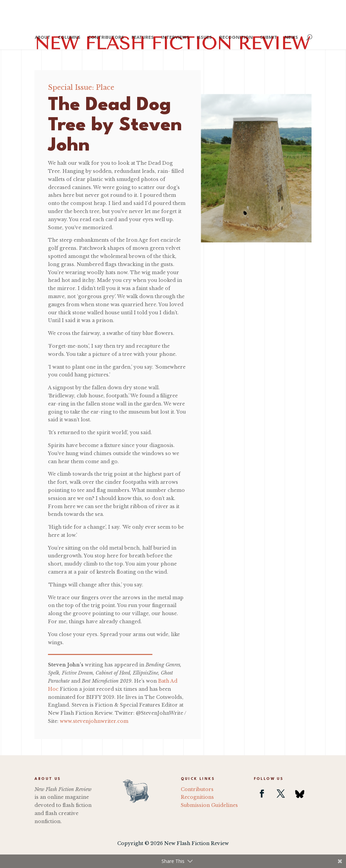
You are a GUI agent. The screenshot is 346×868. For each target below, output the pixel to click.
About (43, 38)
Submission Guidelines (209, 805)
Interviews (175, 38)
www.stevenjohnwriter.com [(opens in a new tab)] (94, 721)
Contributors (106, 38)
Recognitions (197, 797)
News (291, 38)
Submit (269, 38)
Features (143, 38)
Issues (204, 38)
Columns (69, 38)
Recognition (236, 38)
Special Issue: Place (81, 87)
